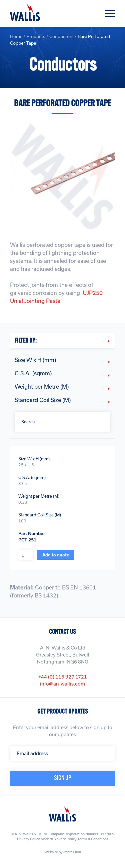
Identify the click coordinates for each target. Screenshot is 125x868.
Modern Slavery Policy (59, 839)
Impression (72, 852)
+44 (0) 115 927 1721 (63, 677)
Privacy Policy (28, 839)
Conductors (61, 36)
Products (36, 36)
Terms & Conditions (93, 839)
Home (16, 36)
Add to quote (56, 555)
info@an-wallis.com (62, 684)
